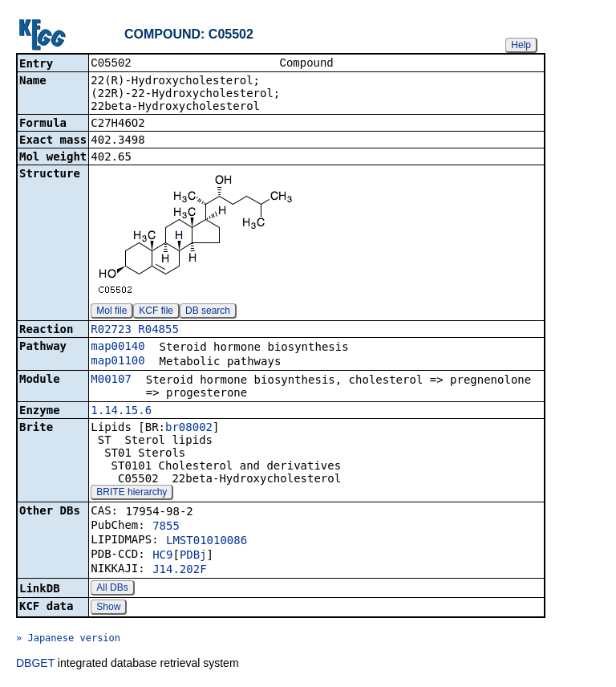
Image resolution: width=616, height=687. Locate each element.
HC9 (162, 556)
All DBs (112, 589)
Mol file (111, 312)
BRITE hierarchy (132, 494)
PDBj (193, 556)
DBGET (35, 665)
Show (108, 608)
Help (521, 45)
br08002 (189, 429)
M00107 (111, 380)
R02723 (111, 331)
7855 (166, 527)
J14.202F (179, 571)
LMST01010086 (207, 542)
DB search (208, 312)
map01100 (118, 362)
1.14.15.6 (121, 412)
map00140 (118, 348)
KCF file (156, 312)
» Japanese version (68, 640)
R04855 (158, 331)
